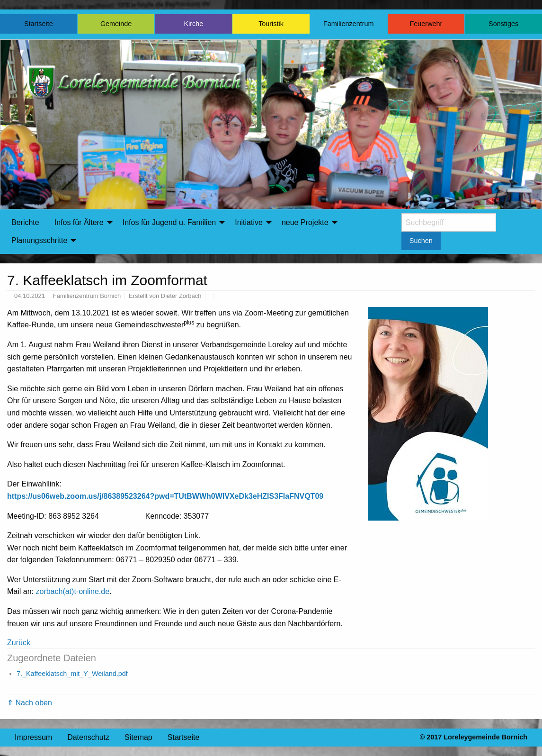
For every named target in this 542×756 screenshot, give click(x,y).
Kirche (193, 24)
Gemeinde (116, 24)
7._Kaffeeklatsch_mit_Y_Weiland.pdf (72, 674)
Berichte (25, 222)
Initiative (249, 222)
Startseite (39, 24)
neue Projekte (305, 222)
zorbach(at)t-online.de (72, 591)
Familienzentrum (348, 24)
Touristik (271, 24)
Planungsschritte (39, 240)
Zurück (19, 643)
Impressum (33, 737)
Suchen (421, 241)
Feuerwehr (426, 24)
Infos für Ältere (79, 222)
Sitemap (138, 737)
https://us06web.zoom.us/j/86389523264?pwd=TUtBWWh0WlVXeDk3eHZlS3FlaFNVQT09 (165, 496)
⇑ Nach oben (30, 703)
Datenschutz (88, 737)
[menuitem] (25, 223)
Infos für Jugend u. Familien (169, 222)
